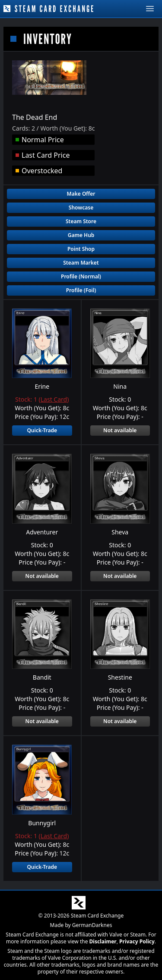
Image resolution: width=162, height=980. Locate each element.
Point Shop (81, 249)
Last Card (54, 399)
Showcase (81, 208)
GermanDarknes (92, 925)
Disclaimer (103, 941)
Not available (120, 430)
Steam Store (81, 221)
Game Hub (81, 235)
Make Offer (81, 194)
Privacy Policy (137, 941)
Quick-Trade (42, 430)
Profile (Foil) (81, 290)
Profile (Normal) (81, 276)
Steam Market (81, 263)
